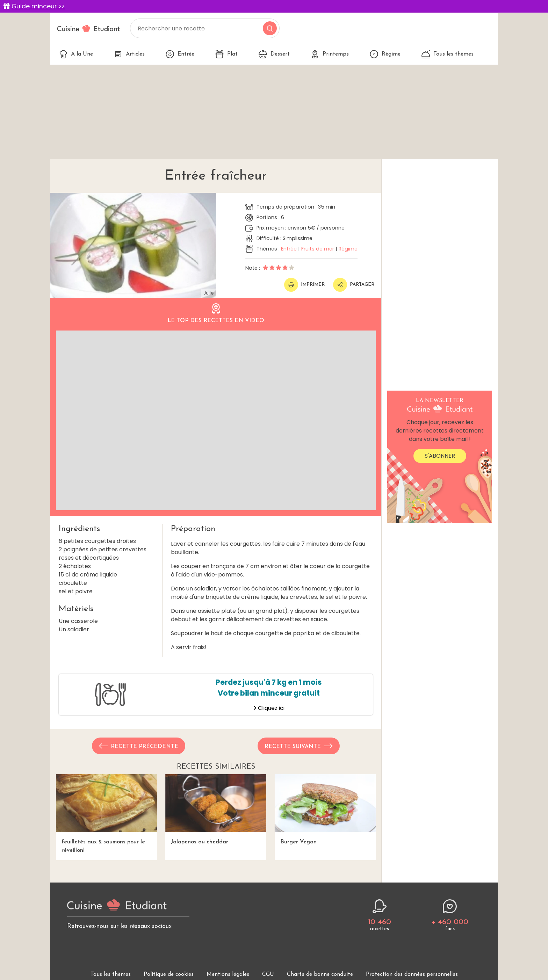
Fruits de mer (318, 249)
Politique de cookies (169, 974)
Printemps (330, 54)
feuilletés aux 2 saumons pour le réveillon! (106, 814)
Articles (129, 54)
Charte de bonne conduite (320, 974)
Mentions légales (228, 974)
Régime (385, 54)
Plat (226, 54)
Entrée (180, 54)
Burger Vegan (325, 809)
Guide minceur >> (38, 6)
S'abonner (440, 456)
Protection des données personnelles (412, 974)
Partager (354, 285)
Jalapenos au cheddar (216, 809)
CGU (268, 974)
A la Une (76, 54)
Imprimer (304, 285)
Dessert (274, 54)
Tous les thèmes (448, 54)
